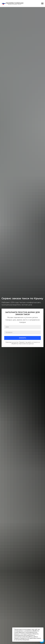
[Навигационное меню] (42, 4)
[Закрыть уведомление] (42, 629)
